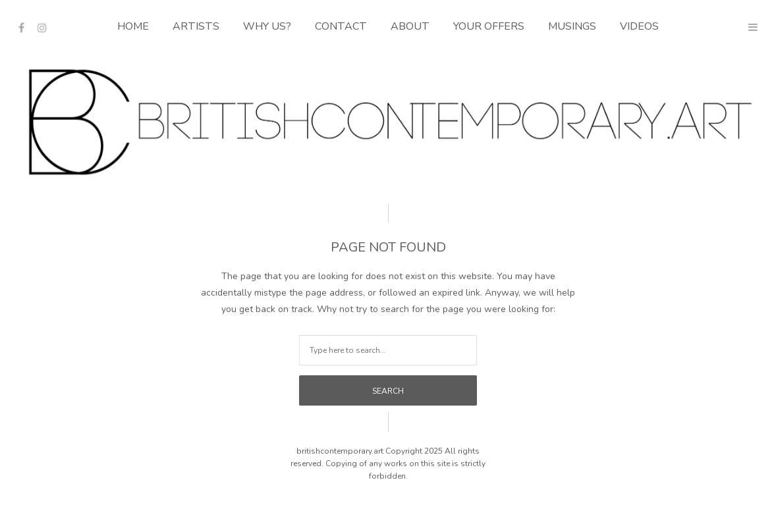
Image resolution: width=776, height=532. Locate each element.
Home (133, 26)
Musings (572, 26)
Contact (341, 26)
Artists (196, 26)
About (410, 26)
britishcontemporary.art (340, 451)
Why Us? (267, 26)
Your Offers (489, 26)
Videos (639, 26)
